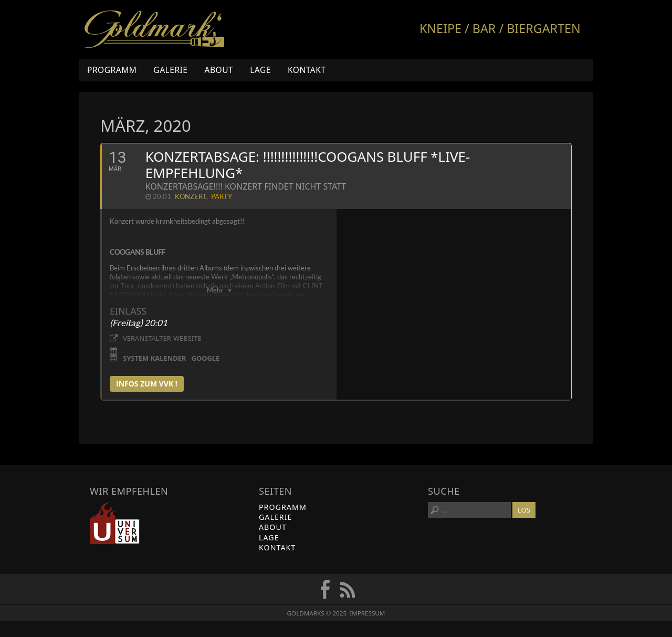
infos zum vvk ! (147, 384)
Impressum (367, 613)
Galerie (170, 70)
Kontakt (307, 70)
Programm (112, 70)
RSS (348, 589)
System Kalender (155, 358)
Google (206, 358)
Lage (260, 70)
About (219, 70)
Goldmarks (154, 29)
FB (325, 589)
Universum (115, 523)
